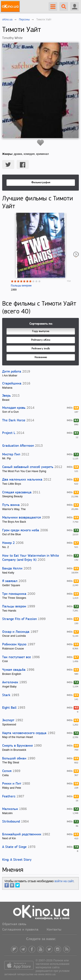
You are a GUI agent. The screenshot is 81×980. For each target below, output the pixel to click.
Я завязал (10, 581)
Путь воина (11, 505)
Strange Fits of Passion (19, 619)
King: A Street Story (17, 860)
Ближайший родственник (22, 834)
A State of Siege (14, 847)
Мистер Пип (11, 455)
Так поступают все (17, 657)
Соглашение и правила (20, 930)
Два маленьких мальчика (22, 480)
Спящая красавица (17, 492)
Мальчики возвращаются (21, 518)
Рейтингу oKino (41, 340)
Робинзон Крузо (14, 645)
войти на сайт (64, 881)
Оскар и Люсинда (16, 632)
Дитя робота (12, 372)
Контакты (54, 930)
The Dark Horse (14, 420)
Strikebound (11, 822)
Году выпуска (41, 331)
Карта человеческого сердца (24, 733)
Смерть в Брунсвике (17, 746)
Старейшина (12, 384)
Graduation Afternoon (18, 446)
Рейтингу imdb (41, 349)
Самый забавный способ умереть (28, 467)
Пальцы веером (21, 286)
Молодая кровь (14, 408)
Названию (41, 357)
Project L (9, 433)
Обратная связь (14, 924)
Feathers (9, 797)
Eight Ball (9, 708)
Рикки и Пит (12, 784)
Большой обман (14, 759)
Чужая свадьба (14, 670)
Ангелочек (10, 682)
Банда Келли (12, 569)
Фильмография (41, 182)
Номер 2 (8, 543)
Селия (7, 771)
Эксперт (8, 720)
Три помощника (14, 594)
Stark (6, 695)
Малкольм (10, 809)
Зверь (6, 396)
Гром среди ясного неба (21, 530)
